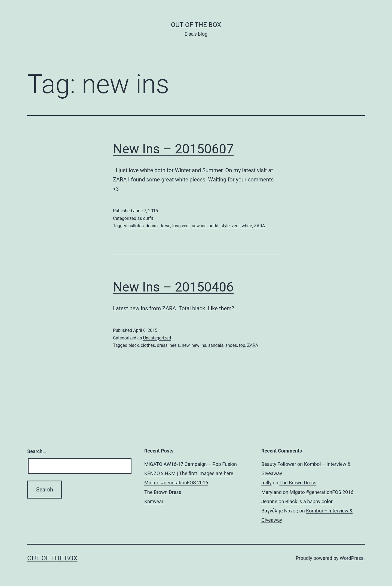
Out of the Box (196, 25)
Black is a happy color (309, 501)
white (247, 226)
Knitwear (154, 501)
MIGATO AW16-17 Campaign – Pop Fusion (191, 464)
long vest (181, 226)
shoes (231, 345)
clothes (148, 345)
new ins (199, 226)
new (186, 345)
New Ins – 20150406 (173, 287)
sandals (216, 345)
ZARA (259, 226)
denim (152, 226)
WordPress (352, 558)
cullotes (136, 226)
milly (266, 483)
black (134, 345)
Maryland (272, 492)
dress (165, 226)
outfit (148, 218)
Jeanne (269, 501)
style (225, 226)
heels (175, 345)
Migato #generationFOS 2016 (176, 483)
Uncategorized (157, 338)
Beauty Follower (279, 464)
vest (236, 226)
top (242, 345)
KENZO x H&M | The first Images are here (189, 473)
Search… (37, 451)
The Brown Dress (163, 492)
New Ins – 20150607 (173, 149)
